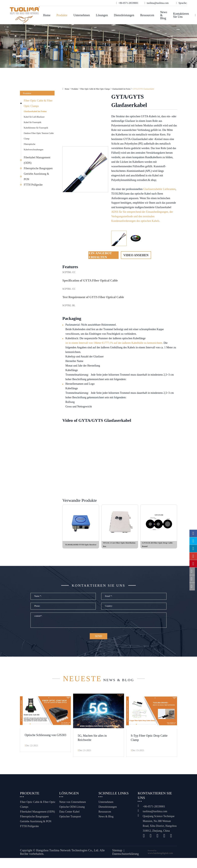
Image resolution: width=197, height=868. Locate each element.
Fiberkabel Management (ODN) (37, 160)
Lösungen (102, 15)
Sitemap (117, 853)
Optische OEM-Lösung (72, 810)
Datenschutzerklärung (125, 857)
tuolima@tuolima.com (155, 815)
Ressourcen (147, 15)
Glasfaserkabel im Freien (35, 111)
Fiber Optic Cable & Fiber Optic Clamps (38, 103)
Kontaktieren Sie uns (181, 15)
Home (47, 15)
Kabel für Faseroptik (32, 122)
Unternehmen (82, 15)
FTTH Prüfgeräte (33, 185)
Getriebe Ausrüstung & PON (36, 177)
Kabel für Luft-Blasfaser (34, 117)
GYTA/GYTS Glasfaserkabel (143, 89)
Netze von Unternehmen (73, 805)
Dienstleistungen (124, 15)
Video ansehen (136, 255)
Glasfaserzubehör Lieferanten (159, 189)
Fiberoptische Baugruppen (38, 168)
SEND (98, 641)
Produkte (62, 15)
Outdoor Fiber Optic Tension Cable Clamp (39, 136)
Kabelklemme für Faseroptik (36, 128)
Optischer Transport (70, 820)
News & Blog (164, 15)
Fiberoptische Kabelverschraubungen (33, 147)
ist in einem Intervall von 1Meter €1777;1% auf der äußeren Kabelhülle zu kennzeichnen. (114, 343)
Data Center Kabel (69, 815)
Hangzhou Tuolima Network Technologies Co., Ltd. (68, 853)
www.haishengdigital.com (160, 856)
